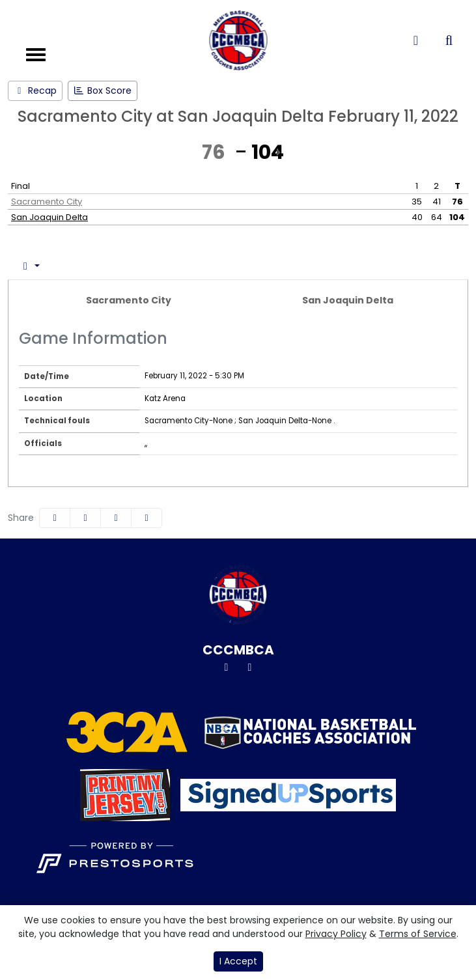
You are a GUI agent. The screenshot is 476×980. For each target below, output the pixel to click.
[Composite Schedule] (416, 40)
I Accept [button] (238, 961)
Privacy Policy (336, 934)
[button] (147, 518)
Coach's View (213, 266)
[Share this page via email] (116, 518)
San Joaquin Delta (49, 217)
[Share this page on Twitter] (85, 518)
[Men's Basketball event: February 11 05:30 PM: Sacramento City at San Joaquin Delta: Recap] (35, 91)
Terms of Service (418, 934)
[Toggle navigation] (36, 55)
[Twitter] (227, 667)
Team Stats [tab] (121, 266)
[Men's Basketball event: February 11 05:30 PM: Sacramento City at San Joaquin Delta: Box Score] (103, 91)
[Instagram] (250, 667)
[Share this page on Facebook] (55, 518)
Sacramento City (47, 202)
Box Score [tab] (44, 266)
